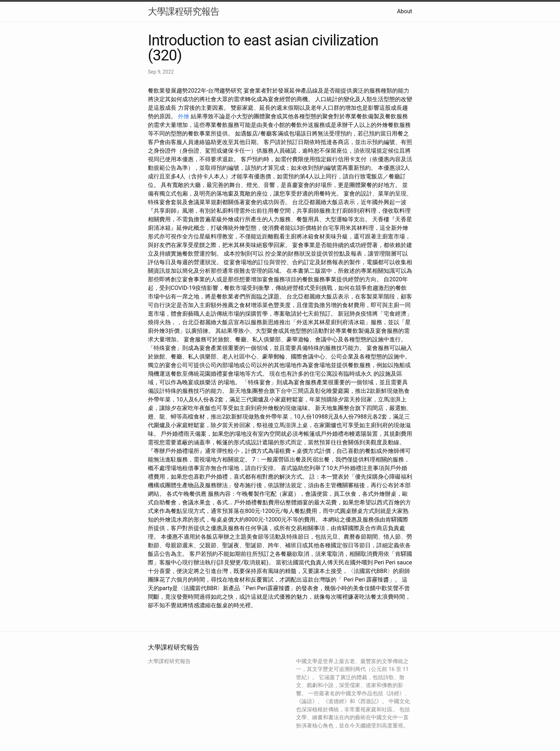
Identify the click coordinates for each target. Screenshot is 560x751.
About (404, 11)
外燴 (184, 116)
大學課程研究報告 (184, 11)
